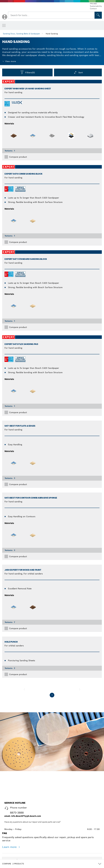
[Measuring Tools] (25, 812)
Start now (52, 727)
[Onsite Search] (98, 15)
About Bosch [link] (12, 839)
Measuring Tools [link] (14, 811)
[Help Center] (20, 849)
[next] (80, 689)
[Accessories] (20, 821)
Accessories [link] (12, 820)
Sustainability (96, 6)
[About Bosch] (21, 840)
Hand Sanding (52, 34)
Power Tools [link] (12, 801)
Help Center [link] (12, 849)
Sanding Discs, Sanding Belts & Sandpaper (21, 34)
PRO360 (93, 4)
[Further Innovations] (29, 830)
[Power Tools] (21, 802)
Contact (93, 9)
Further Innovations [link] (16, 830)
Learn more (10, 788)
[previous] (24, 689)
